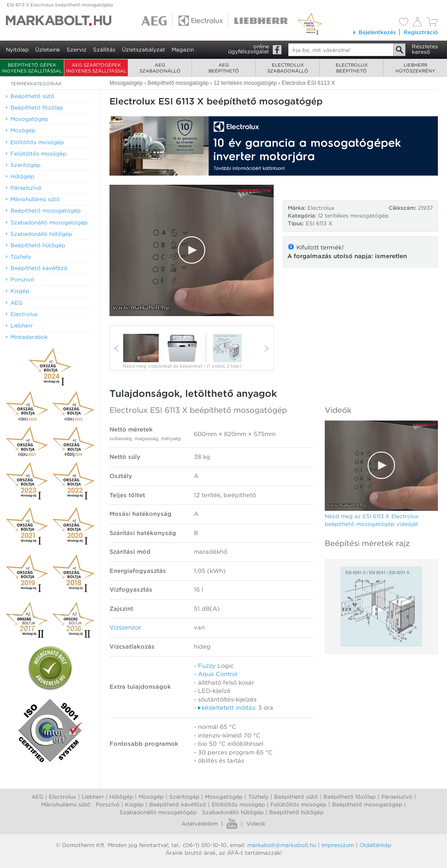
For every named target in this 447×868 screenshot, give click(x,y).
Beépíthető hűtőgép (296, 812)
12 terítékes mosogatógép (353, 216)
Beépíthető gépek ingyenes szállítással (32, 68)
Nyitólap (17, 49)
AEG (37, 797)
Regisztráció (421, 32)
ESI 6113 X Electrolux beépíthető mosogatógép (60, 5)
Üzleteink (48, 49)
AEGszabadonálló (160, 68)
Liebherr (93, 797)
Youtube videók (232, 824)
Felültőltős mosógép (299, 804)
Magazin (183, 49)
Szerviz (77, 49)
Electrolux (62, 797)
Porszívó (108, 804)
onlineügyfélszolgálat (249, 49)
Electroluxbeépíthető (352, 68)
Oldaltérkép (375, 845)
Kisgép (134, 804)
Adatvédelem (200, 824)
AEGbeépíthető (224, 68)
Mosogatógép (224, 797)
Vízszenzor (125, 627)
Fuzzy (207, 666)
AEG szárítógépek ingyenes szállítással (96, 68)
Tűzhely (258, 797)
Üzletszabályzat (143, 49)
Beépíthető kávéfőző (178, 804)
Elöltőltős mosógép (238, 804)
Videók (256, 824)
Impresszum (338, 845)
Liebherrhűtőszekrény (415, 68)
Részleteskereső (425, 49)
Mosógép (151, 797)
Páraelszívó (397, 797)
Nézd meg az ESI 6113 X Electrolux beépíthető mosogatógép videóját (372, 520)
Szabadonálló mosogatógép (158, 812)
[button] (192, 250)
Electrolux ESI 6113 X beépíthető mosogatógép (198, 410)
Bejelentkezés (374, 32)
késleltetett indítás (226, 708)
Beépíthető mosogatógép (367, 804)
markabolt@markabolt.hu (282, 845)
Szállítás (104, 49)
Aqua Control (218, 674)
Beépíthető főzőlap (350, 797)
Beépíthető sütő (296, 797)
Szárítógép (184, 797)
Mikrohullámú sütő (66, 804)
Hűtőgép (121, 797)
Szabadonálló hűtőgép (233, 812)
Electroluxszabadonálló (288, 68)
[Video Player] (192, 250)
